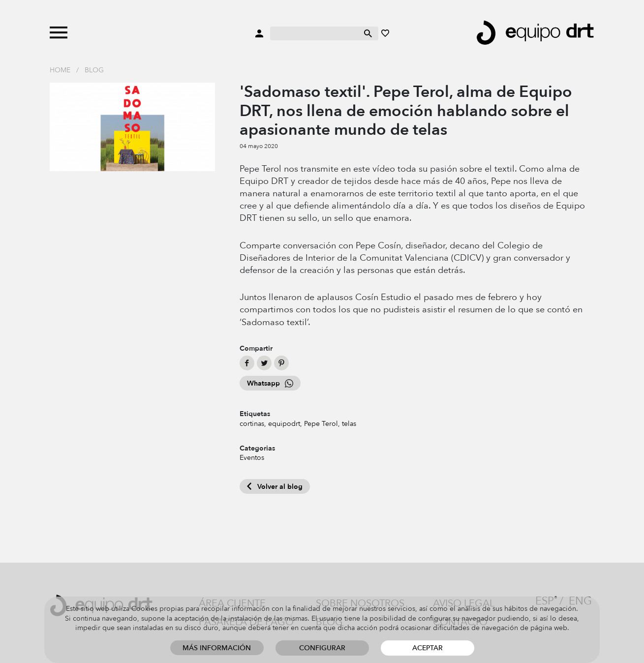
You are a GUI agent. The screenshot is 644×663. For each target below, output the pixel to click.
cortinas (252, 424)
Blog (94, 70)
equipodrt (284, 424)
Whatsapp (270, 383)
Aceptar (428, 648)
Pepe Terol (321, 424)
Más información (217, 648)
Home (60, 70)
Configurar (322, 648)
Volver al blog (275, 487)
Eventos (252, 458)
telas (349, 424)
